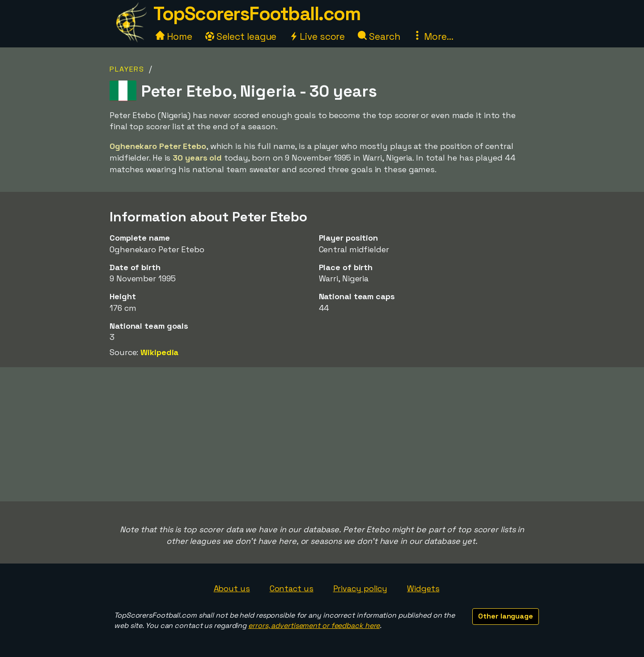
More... (433, 36)
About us (232, 588)
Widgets (423, 588)
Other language (506, 616)
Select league (241, 36)
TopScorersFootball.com (257, 14)
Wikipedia (159, 352)
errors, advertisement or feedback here (314, 625)
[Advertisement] (322, 434)
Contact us (292, 588)
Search (379, 36)
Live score (317, 36)
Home (174, 36)
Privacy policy (360, 588)
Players (127, 69)
